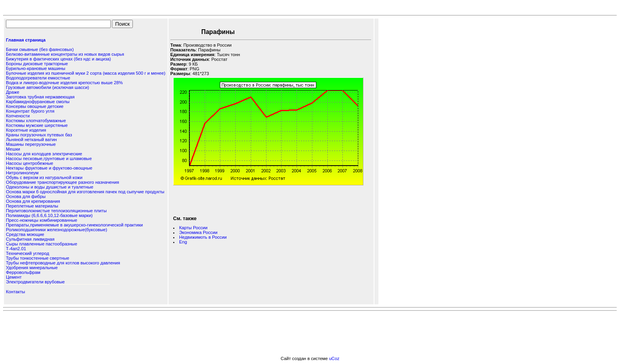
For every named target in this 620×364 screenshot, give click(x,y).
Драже (13, 92)
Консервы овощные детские (35, 106)
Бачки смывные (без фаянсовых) (40, 49)
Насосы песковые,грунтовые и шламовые (49, 158)
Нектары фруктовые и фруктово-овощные (49, 168)
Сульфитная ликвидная (30, 239)
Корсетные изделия (26, 130)
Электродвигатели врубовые (35, 282)
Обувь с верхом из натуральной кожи (44, 177)
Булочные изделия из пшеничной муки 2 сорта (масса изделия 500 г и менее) (86, 73)
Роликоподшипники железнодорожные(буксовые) (57, 230)
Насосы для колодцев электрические (44, 154)
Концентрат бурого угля (30, 111)
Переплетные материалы (32, 206)
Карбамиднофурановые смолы (38, 102)
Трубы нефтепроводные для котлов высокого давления (63, 263)
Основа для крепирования (33, 201)
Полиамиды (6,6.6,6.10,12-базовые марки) (49, 215)
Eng (183, 242)
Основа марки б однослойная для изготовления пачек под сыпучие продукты (85, 192)
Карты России (193, 228)
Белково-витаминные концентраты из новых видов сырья (65, 54)
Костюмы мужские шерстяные (37, 125)
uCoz (334, 358)
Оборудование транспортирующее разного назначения (62, 182)
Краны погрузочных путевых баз (39, 135)
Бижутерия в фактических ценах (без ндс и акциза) (58, 59)
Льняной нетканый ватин (31, 140)
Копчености (18, 116)
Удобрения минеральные (32, 268)
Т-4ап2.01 (16, 249)
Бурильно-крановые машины (36, 68)
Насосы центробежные (30, 163)
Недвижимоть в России (203, 237)
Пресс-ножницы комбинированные (42, 220)
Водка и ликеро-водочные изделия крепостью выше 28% (64, 83)
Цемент (14, 277)
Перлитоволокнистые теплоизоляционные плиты (56, 211)
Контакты (15, 292)
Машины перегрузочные (31, 144)
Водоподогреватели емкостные (38, 78)
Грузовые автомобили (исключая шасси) (47, 87)
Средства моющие (25, 234)
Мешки (13, 149)
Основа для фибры (26, 196)
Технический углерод (27, 253)
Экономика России (198, 232)
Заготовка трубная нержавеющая (40, 97)
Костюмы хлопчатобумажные (36, 121)
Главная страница (26, 40)
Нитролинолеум (22, 173)
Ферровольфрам (23, 272)
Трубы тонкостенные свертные (38, 258)
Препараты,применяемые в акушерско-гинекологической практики (74, 225)
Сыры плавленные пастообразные (42, 244)
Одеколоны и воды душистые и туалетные (50, 187)
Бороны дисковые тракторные (37, 64)
